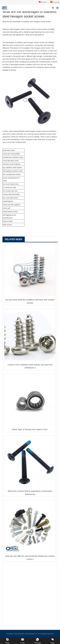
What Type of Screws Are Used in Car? (30, 429)
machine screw (18, 157)
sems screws (42, 29)
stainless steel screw (14, 168)
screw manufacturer (10, 178)
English (43, 2)
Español (55, 2)
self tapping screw (9, 215)
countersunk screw (13, 174)
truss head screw (12, 184)
